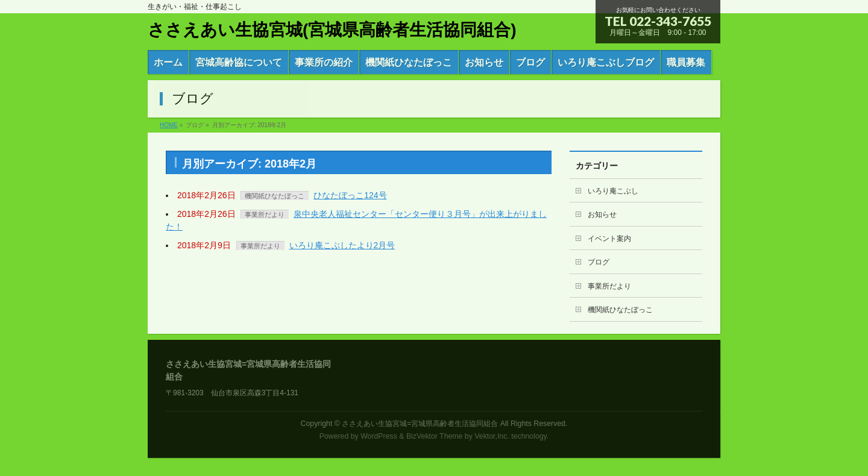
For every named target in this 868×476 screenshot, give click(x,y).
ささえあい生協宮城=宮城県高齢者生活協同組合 (420, 424)
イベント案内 (609, 239)
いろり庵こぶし (613, 191)
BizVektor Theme (435, 436)
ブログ (599, 262)
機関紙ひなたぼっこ (275, 196)
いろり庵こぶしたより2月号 (342, 245)
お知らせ (602, 215)
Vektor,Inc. (492, 436)
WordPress (379, 436)
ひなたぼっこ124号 (350, 195)
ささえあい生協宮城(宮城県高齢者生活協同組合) (332, 30)
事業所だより (265, 215)
